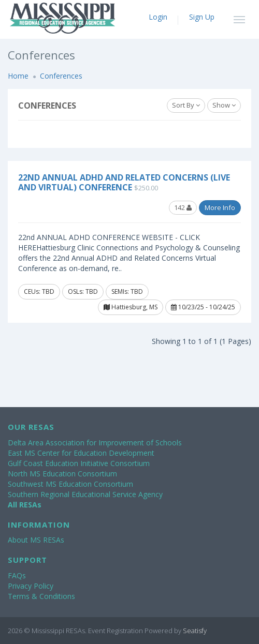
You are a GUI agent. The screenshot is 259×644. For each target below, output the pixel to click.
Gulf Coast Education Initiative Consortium (79, 463)
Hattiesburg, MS (131, 307)
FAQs (17, 575)
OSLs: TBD (83, 291)
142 (183, 207)
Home (18, 76)
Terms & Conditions (41, 596)
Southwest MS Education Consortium (70, 484)
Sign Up (202, 17)
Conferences (61, 76)
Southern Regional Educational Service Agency (85, 494)
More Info (220, 207)
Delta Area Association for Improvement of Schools (95, 443)
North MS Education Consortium (62, 474)
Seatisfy (195, 631)
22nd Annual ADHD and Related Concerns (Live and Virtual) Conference (124, 182)
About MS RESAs (36, 540)
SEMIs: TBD (127, 291)
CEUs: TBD (39, 291)
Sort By (186, 105)
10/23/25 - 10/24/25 (203, 307)
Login (158, 17)
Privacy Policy (31, 586)
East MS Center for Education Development (81, 453)
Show (224, 105)
